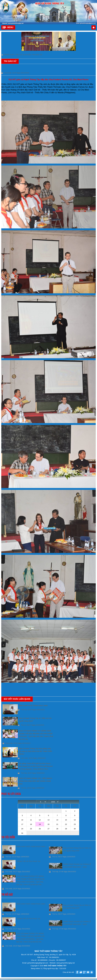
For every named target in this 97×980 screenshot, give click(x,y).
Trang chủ (94, 27)
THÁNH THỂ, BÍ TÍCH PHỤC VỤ (28, 861)
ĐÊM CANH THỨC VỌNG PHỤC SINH (31, 847)
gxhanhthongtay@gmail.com (38, 963)
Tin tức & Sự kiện (23, 55)
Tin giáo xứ (37, 55)
